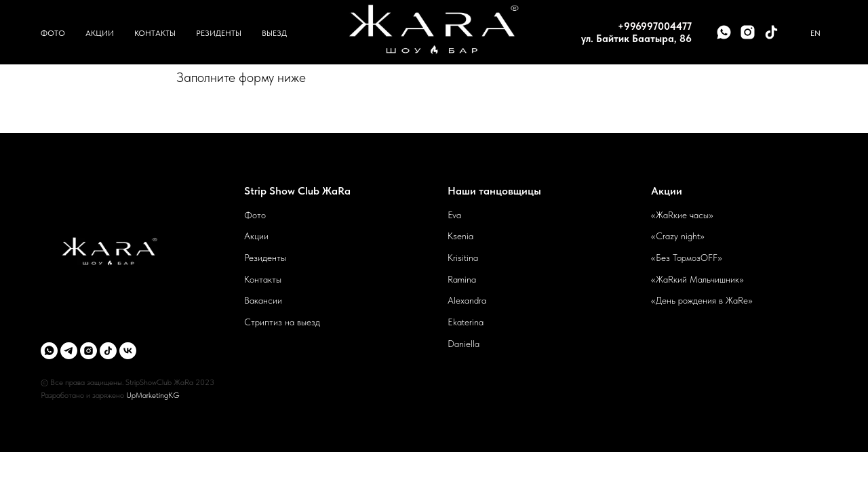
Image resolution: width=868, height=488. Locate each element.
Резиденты (219, 33)
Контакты (155, 33)
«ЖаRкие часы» (682, 215)
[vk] (128, 351)
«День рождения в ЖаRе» (702, 300)
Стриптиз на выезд (282, 322)
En (815, 33)
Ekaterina (466, 322)
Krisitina (463, 258)
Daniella (463, 344)
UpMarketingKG (153, 395)
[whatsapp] (724, 32)
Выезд (274, 33)
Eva (454, 215)
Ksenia (460, 236)
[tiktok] (771, 32)
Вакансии (263, 300)
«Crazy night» (678, 236)
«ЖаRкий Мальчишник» (697, 279)
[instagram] (748, 32)
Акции (100, 33)
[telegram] (69, 351)
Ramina (462, 279)
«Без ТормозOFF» (687, 258)
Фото (53, 33)
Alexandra (467, 300)
